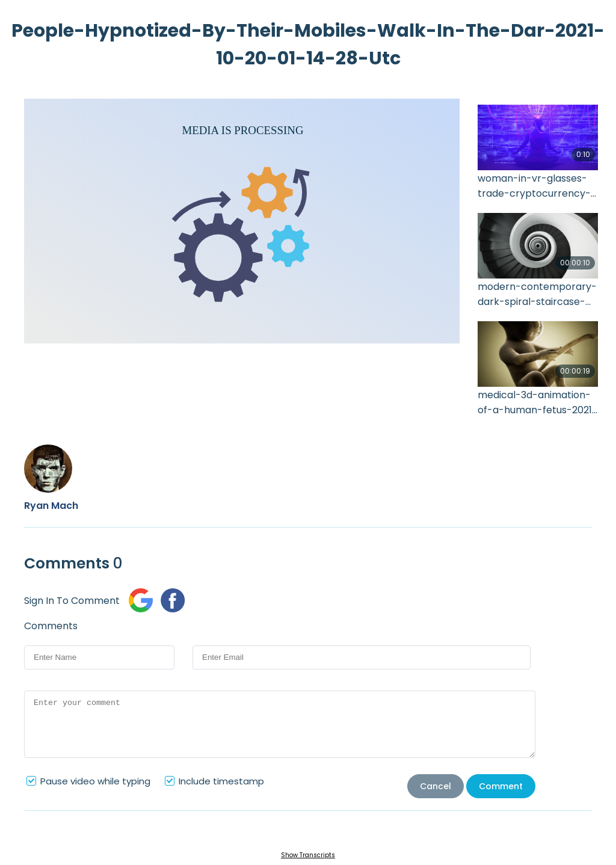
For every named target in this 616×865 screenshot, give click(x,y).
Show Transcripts (308, 855)
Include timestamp (221, 781)
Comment (501, 786)
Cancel (436, 786)
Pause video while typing (95, 781)
